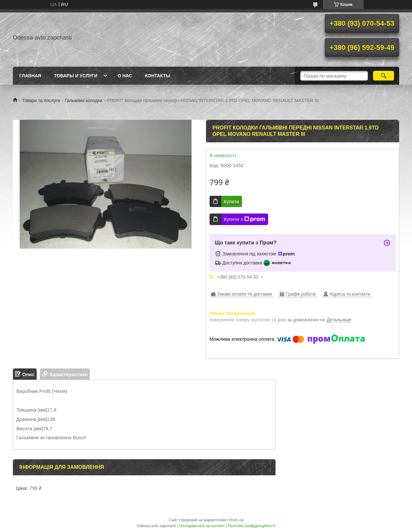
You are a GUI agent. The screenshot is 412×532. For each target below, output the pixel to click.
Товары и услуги (76, 76)
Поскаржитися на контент (202, 526)
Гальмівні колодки (84, 100)
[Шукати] (384, 76)
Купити (231, 201)
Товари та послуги (41, 100)
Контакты (157, 76)
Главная (30, 76)
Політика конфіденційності (252, 526)
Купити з (244, 219)
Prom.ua (236, 520)
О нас (125, 76)
